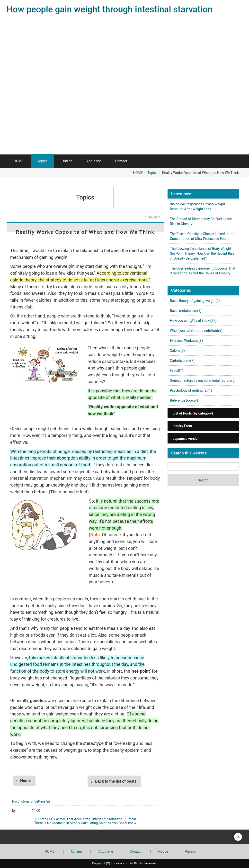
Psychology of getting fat (31, 801)
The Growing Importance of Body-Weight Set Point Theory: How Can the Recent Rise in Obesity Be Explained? (202, 253)
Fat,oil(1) (177, 371)
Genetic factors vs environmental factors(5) (203, 380)
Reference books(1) (185, 400)
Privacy (190, 851)
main (132, 819)
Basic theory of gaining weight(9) (195, 301)
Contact (121, 161)
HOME (18, 161)
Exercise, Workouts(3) (187, 341)
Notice (163, 851)
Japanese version (186, 439)
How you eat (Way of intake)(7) (193, 321)
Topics (42, 161)
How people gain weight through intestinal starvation (110, 9)
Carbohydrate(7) (182, 361)
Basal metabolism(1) (186, 311)
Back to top (124, 837)
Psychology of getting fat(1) (191, 390)
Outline (67, 161)
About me (94, 161)
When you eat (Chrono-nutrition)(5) (196, 331)
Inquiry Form (182, 426)
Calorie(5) (177, 351)
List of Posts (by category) (193, 413)
